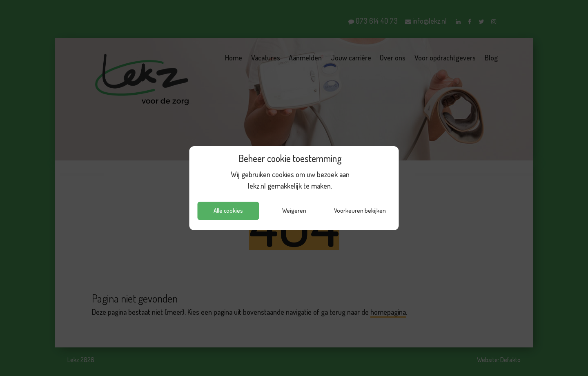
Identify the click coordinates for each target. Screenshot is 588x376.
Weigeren (294, 210)
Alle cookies (228, 210)
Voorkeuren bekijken (360, 210)
